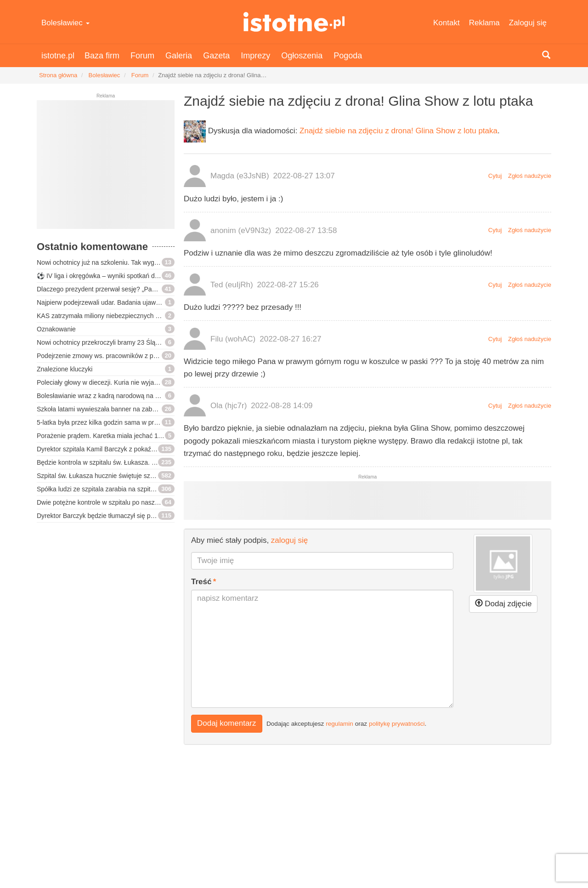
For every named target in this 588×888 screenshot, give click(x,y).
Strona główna (58, 75)
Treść (201, 582)
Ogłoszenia (302, 56)
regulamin (339, 724)
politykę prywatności (397, 724)
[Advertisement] (106, 168)
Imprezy (255, 56)
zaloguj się (289, 540)
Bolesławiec (65, 23)
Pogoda (348, 56)
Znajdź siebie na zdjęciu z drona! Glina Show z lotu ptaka (399, 131)
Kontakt (447, 23)
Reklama (484, 23)
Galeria (179, 56)
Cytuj (495, 176)
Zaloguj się (528, 23)
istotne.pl (294, 22)
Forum (142, 56)
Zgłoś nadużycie (530, 176)
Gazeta (216, 56)
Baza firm (102, 56)
